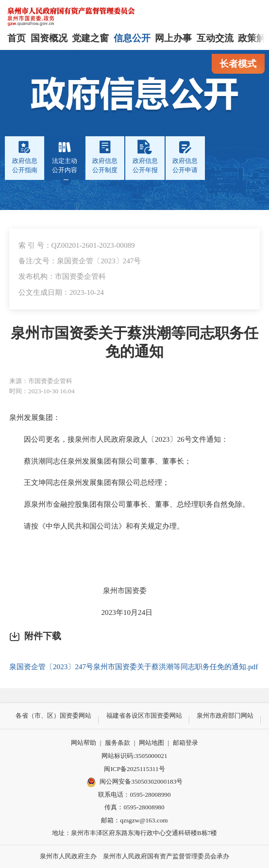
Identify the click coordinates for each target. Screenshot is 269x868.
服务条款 (118, 743)
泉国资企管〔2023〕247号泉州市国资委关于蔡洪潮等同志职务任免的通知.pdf (134, 667)
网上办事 (173, 38)
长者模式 (238, 64)
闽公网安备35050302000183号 (135, 782)
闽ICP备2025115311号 (134, 769)
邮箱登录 (185, 743)
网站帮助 (84, 743)
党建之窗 (90, 38)
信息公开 (132, 38)
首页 (17, 38)
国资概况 (49, 38)
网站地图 (151, 743)
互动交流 (215, 38)
